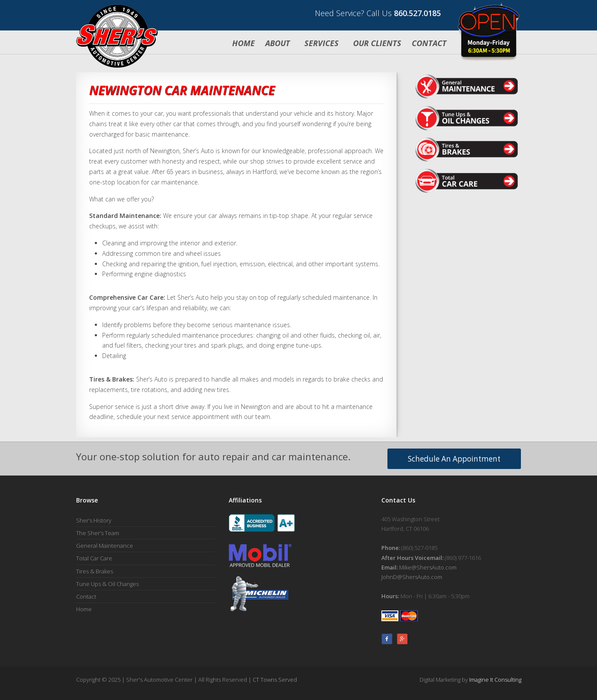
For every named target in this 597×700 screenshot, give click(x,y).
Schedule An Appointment (454, 459)
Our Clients (377, 43)
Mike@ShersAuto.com (428, 567)
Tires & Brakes (95, 571)
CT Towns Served (275, 680)
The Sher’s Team (98, 533)
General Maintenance (105, 546)
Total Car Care (94, 558)
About (279, 43)
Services (323, 43)
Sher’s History (94, 520)
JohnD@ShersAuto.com (412, 577)
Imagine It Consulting (495, 680)
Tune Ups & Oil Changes (107, 584)
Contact (429, 43)
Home (243, 43)
